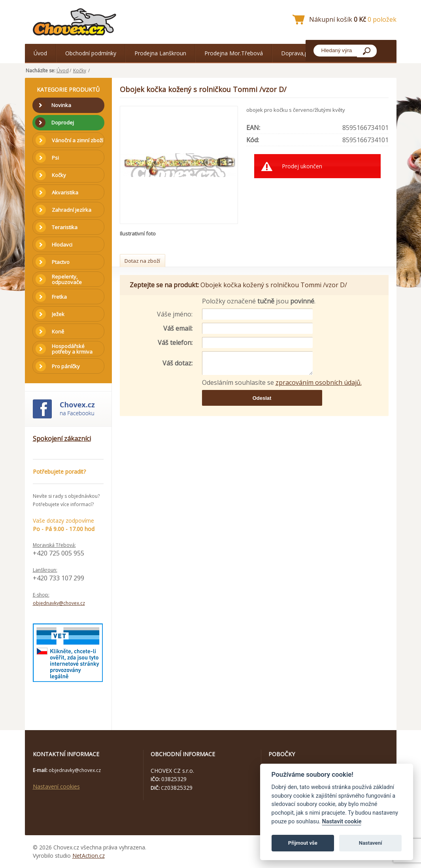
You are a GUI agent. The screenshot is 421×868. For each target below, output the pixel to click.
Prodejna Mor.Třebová (234, 53)
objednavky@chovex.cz (59, 603)
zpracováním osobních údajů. (319, 382)
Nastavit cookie (342, 822)
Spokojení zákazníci (62, 439)
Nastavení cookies (56, 786)
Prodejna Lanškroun (160, 53)
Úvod (40, 53)
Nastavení (371, 843)
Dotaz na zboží (142, 261)
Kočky (80, 71)
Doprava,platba (301, 53)
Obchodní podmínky (91, 53)
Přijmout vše (303, 843)
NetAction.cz (89, 856)
